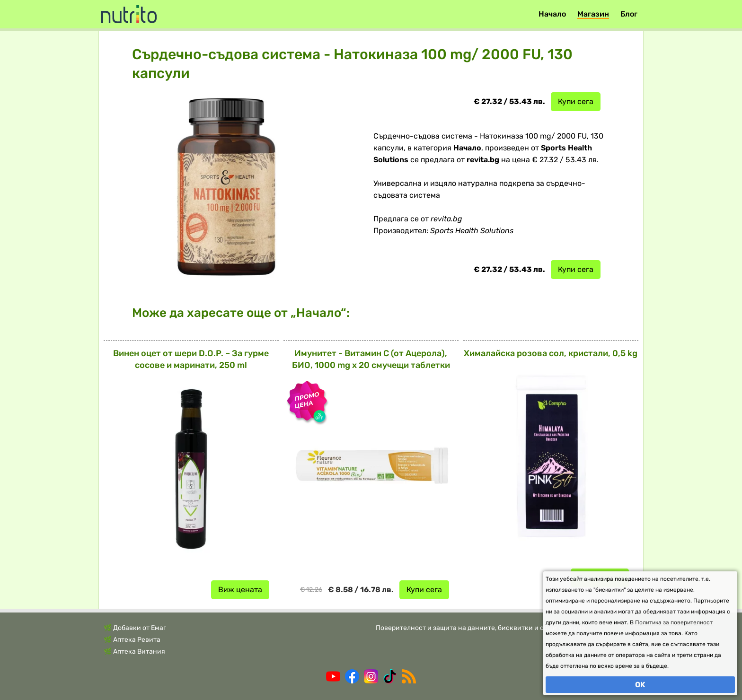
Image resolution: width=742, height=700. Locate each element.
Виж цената (240, 590)
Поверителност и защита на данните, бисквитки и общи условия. (481, 628)
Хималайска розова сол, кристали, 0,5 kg (551, 353)
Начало (552, 14)
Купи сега (576, 101)
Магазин (593, 14)
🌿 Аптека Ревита (132, 640)
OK (640, 685)
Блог (629, 14)
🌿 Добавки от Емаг (135, 628)
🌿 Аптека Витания (134, 652)
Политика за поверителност (674, 622)
